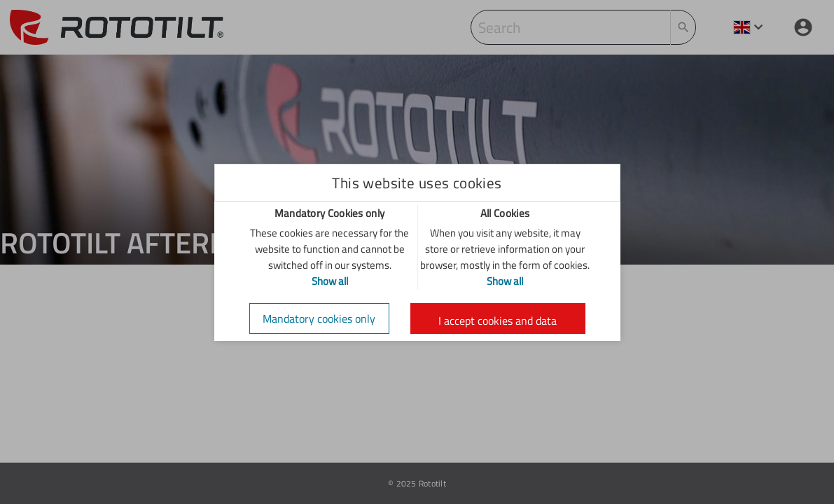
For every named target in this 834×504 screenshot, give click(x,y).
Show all (330, 281)
